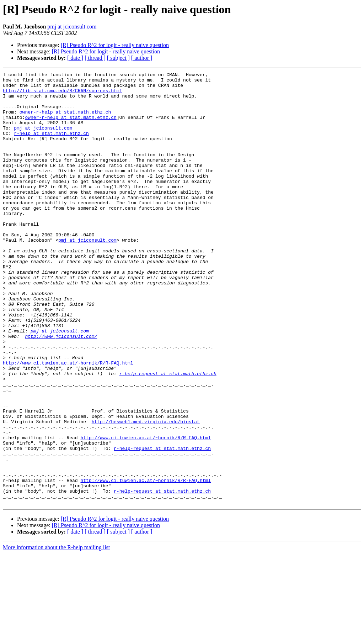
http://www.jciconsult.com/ (61, 389)
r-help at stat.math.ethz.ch (51, 146)
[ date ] (75, 58)
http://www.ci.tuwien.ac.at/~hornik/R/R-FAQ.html (68, 421)
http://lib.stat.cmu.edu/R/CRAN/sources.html (62, 95)
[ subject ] (118, 58)
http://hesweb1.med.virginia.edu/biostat (146, 492)
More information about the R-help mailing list (56, 634)
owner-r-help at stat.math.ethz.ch (65, 120)
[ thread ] (95, 58)
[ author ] (142, 58)
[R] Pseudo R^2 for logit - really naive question (115, 45)
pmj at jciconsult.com (72, 27)
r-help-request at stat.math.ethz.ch (168, 434)
